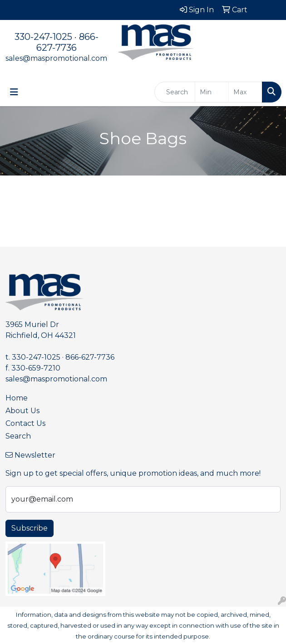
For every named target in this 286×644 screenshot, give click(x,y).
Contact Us (25, 423)
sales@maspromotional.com (56, 58)
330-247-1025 (43, 37)
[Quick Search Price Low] (212, 92)
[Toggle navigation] (14, 92)
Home (17, 398)
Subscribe (30, 528)
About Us (22, 411)
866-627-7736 (67, 42)
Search (18, 436)
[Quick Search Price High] (245, 92)
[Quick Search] (175, 92)
